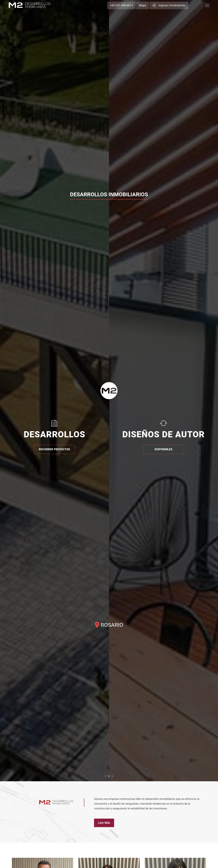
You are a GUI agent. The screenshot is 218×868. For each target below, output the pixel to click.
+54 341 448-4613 (121, 5)
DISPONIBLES (164, 449)
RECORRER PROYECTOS (54, 449)
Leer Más (104, 823)
